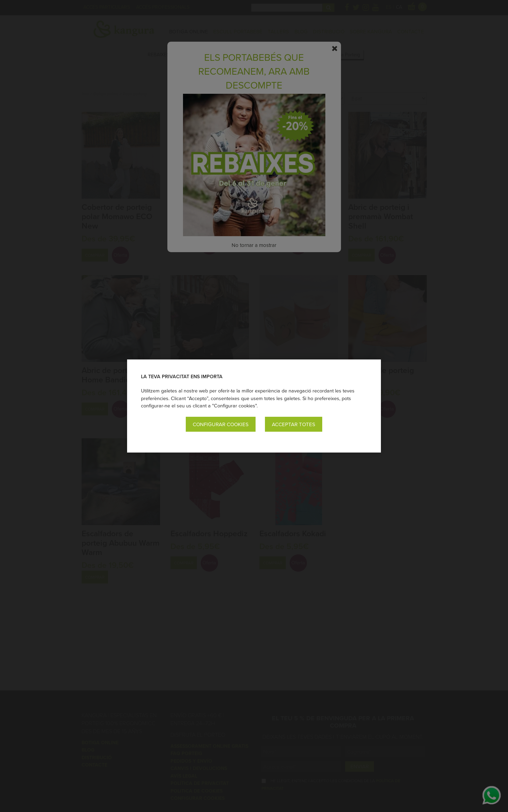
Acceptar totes (294, 424)
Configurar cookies (221, 424)
